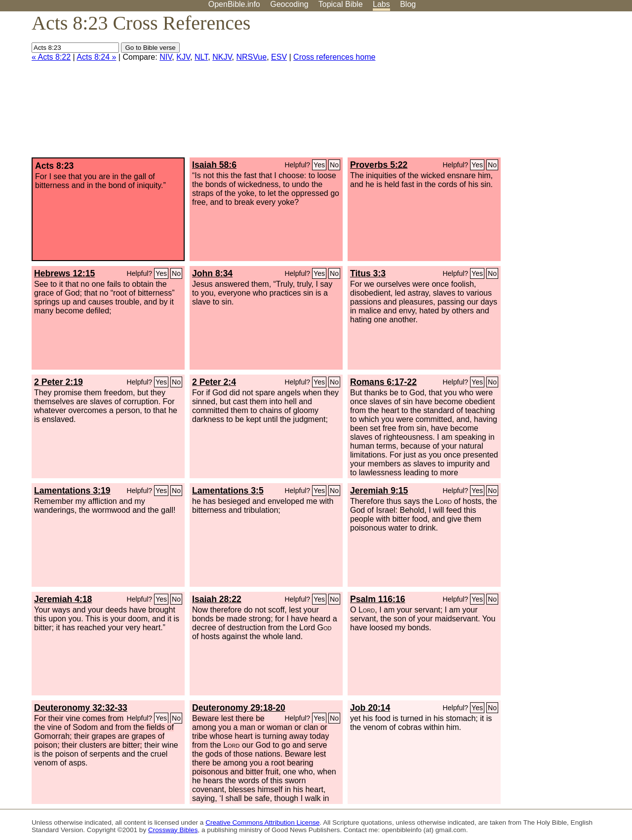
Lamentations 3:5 (228, 491)
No (334, 165)
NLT (201, 57)
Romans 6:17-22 (383, 382)
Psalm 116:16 (378, 599)
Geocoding (289, 4)
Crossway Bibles (173, 830)
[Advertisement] (532, 88)
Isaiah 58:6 (214, 165)
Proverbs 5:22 (379, 165)
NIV (166, 57)
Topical (341, 4)
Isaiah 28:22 (217, 599)
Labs (381, 4)
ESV (279, 57)
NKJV (222, 57)
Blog (408, 4)
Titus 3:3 (368, 273)
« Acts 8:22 (51, 57)
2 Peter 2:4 (214, 382)
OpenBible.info (234, 4)
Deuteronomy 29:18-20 (239, 708)
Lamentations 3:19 (72, 491)
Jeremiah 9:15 (379, 491)
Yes (319, 165)
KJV (183, 57)
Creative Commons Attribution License (262, 822)
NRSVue (251, 57)
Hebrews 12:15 (64, 273)
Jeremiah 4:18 (63, 599)
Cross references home (334, 57)
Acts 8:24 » (96, 57)
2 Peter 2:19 (59, 382)
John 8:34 (212, 273)
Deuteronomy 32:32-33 (81, 708)
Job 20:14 (370, 708)
